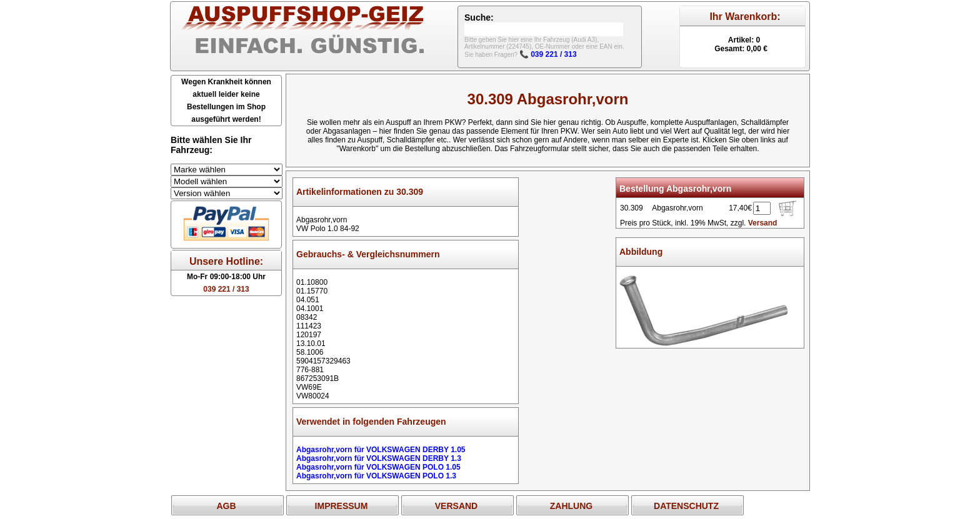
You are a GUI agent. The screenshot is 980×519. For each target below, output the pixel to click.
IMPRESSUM (342, 506)
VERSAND (456, 506)
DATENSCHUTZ (686, 506)
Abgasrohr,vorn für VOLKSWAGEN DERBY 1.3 (379, 458)
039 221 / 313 (226, 289)
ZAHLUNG (571, 506)
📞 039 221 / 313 (548, 54)
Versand (763, 223)
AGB (226, 506)
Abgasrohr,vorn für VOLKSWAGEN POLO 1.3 (376, 476)
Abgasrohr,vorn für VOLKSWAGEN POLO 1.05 (378, 467)
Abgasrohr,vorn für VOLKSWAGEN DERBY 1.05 (381, 450)
